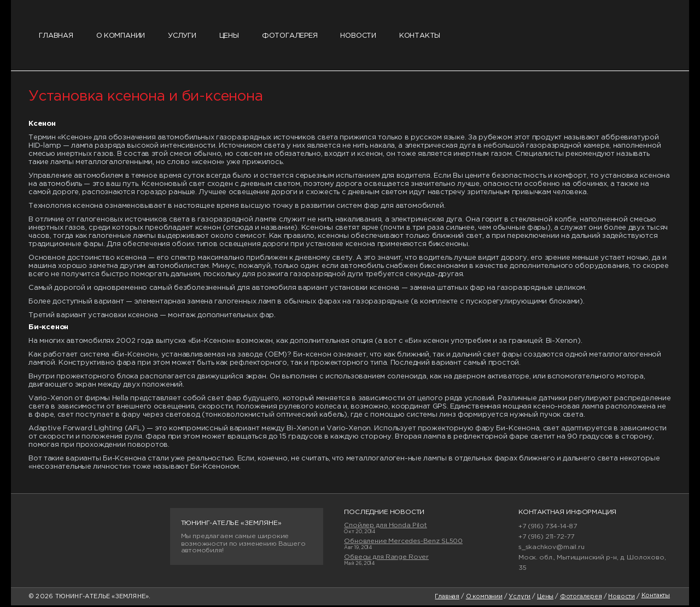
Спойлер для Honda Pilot (385, 526)
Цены (232, 36)
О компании (122, 36)
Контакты (427, 36)
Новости (364, 36)
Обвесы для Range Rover (386, 558)
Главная (57, 36)
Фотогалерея (294, 36)
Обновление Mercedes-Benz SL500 (403, 542)
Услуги (185, 36)
